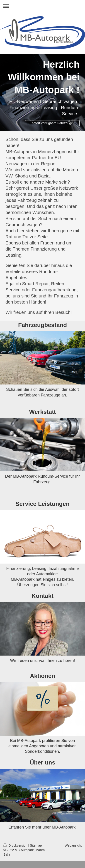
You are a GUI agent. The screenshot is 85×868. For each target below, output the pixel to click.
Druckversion (16, 845)
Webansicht (73, 845)
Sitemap (36, 845)
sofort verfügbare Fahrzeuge (52, 123)
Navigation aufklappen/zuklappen (42, 6)
